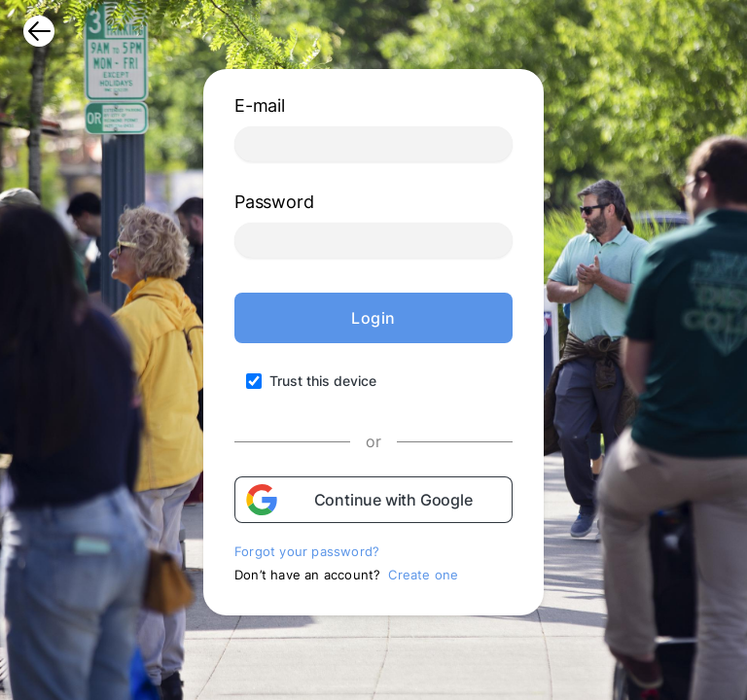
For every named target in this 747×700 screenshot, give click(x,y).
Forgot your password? (307, 551)
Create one (423, 575)
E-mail (260, 105)
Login (373, 318)
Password (274, 202)
